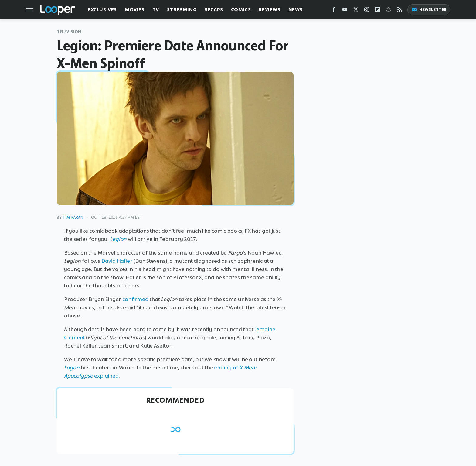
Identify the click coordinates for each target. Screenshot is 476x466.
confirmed (135, 299)
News (296, 10)
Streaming (182, 10)
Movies (135, 10)
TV (156, 10)
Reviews (269, 10)
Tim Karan (73, 217)
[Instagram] (367, 11)
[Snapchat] (389, 11)
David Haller (117, 261)
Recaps (214, 10)
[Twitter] (356, 11)
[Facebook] (334, 11)
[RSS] (399, 11)
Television (69, 32)
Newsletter (429, 10)
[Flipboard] (378, 11)
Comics (241, 10)
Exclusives (102, 10)
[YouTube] (345, 11)
